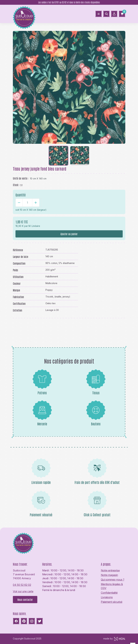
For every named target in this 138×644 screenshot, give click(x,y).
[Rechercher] (106, 14)
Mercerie (42, 413)
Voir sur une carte (23, 591)
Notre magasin (109, 575)
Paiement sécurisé (112, 602)
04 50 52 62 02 (22, 585)
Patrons (42, 382)
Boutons (96, 413)
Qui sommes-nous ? (113, 580)
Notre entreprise (110, 570)
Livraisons (107, 597)
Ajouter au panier (69, 234)
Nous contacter (25, 600)
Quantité (21, 195)
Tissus (96, 382)
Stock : (16, 185)
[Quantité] (27, 203)
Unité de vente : (21, 178)
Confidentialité (109, 593)
